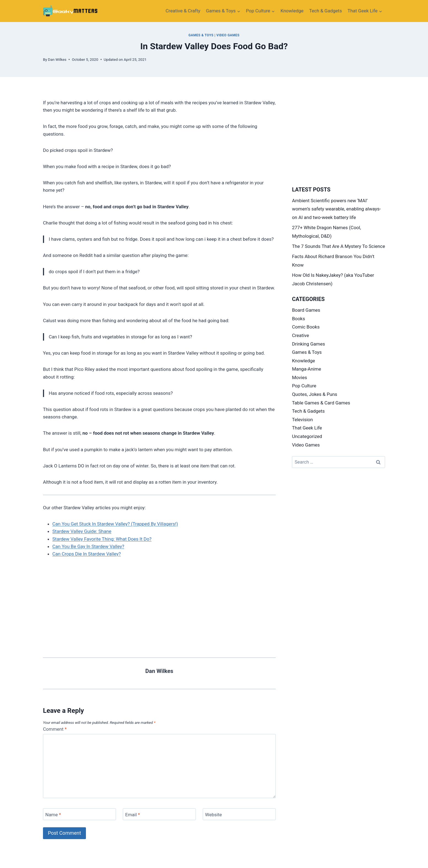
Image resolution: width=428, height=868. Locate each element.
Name (53, 815)
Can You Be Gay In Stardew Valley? (88, 546)
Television (302, 420)
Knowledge (292, 11)
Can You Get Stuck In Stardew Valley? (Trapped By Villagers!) (115, 524)
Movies (300, 377)
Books (298, 319)
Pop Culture (304, 386)
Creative (300, 335)
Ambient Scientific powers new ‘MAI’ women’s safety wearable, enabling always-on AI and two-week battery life (336, 209)
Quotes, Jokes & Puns (315, 394)
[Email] (159, 814)
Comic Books (306, 327)
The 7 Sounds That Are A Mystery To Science (338, 246)
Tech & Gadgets (326, 11)
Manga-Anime (307, 369)
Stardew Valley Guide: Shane (82, 531)
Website (214, 815)
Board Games (306, 310)
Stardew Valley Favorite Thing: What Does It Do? (102, 539)
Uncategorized (307, 436)
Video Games (228, 35)
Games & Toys (201, 35)
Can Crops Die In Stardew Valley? (87, 554)
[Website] (239, 814)
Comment (55, 729)
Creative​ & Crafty (183, 11)
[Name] (79, 814)
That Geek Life (307, 428)
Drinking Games (308, 344)
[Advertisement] (159, 605)
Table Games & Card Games (321, 403)
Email (133, 815)
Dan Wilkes (57, 59)
